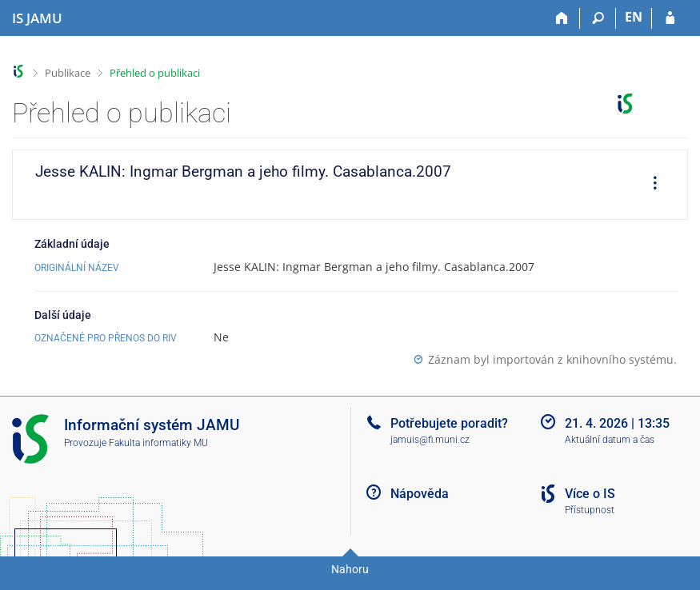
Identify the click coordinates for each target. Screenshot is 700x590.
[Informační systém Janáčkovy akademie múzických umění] (37, 18)
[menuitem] (650, 185)
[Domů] (562, 18)
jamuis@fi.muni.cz (430, 440)
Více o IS (590, 494)
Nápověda (420, 494)
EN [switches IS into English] (634, 17)
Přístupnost (590, 510)
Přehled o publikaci (155, 73)
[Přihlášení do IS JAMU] (670, 18)
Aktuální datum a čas (610, 440)
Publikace (68, 73)
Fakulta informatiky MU (158, 443)
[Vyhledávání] (598, 18)
